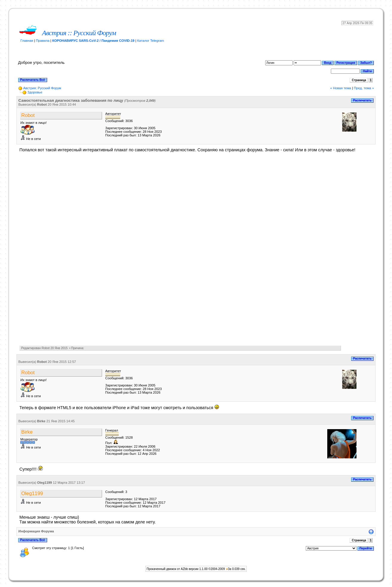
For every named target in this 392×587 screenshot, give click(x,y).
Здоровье (35, 92)
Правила (43, 41)
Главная (27, 41)
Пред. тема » (364, 88)
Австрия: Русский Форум (42, 88)
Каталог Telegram (151, 41)
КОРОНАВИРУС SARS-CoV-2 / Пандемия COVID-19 (93, 41)
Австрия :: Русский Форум (79, 33)
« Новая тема (341, 88)
